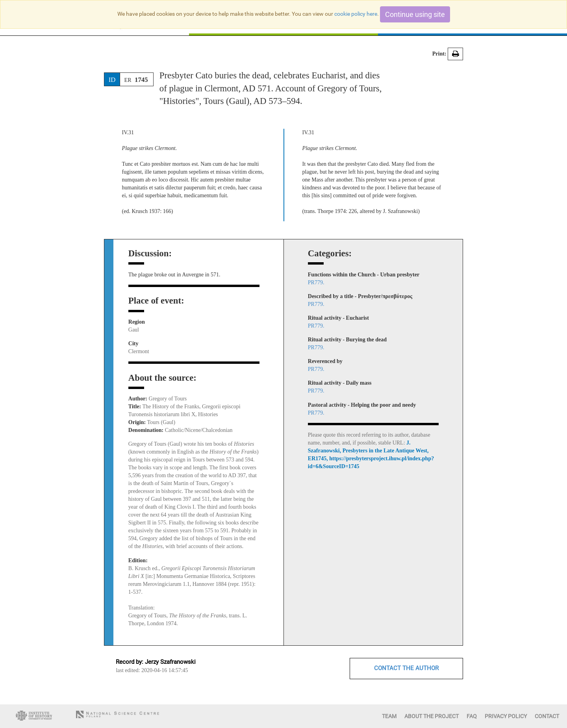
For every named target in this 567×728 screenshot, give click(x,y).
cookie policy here (356, 14)
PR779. (316, 282)
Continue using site (415, 14)
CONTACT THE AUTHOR (406, 668)
